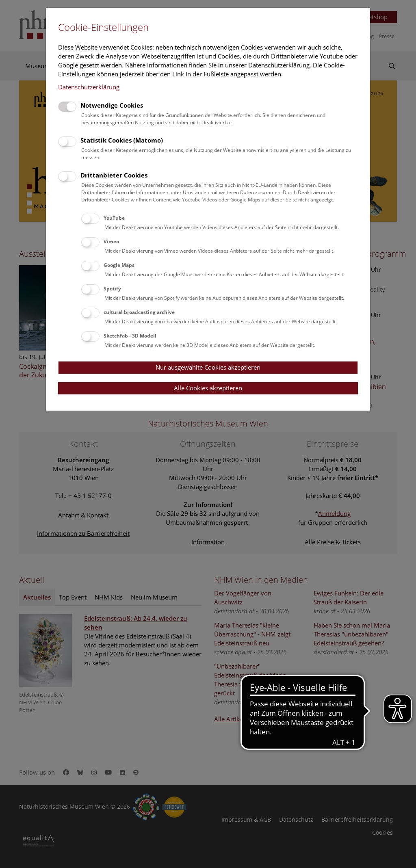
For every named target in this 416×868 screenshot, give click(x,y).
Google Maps (119, 265)
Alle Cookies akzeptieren (208, 388)
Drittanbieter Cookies (114, 175)
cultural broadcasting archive (139, 312)
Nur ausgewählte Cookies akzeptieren (208, 367)
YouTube (114, 218)
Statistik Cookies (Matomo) (122, 140)
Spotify (112, 289)
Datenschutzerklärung (89, 87)
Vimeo (111, 241)
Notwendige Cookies (112, 105)
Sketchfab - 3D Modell (130, 336)
